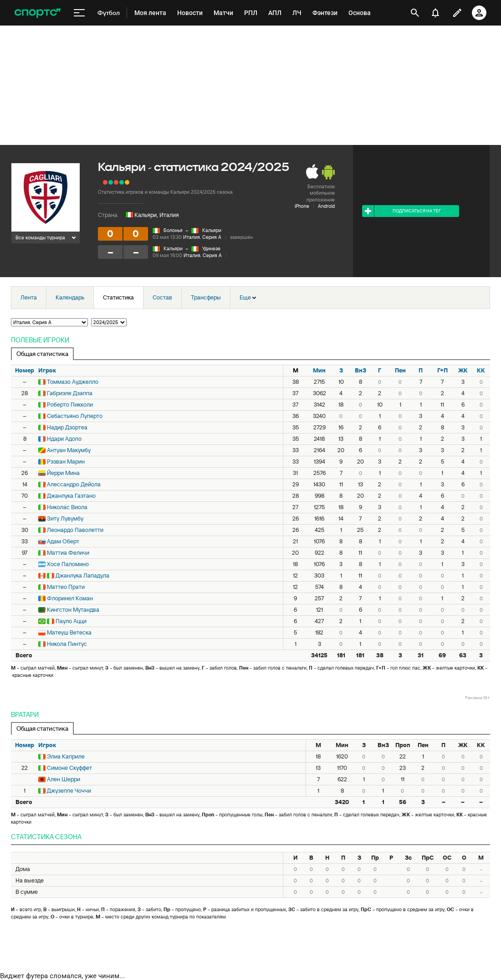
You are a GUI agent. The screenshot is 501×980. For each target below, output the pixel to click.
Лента (29, 297)
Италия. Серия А (202, 237)
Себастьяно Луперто (75, 416)
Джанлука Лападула (82, 575)
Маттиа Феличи (68, 553)
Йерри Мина (63, 473)
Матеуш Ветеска (69, 632)
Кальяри (212, 230)
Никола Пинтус (67, 644)
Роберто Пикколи (70, 405)
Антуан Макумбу (69, 450)
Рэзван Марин (66, 462)
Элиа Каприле (66, 756)
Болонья (173, 230)
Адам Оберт (63, 541)
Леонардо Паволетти (75, 530)
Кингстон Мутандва (73, 610)
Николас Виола (67, 507)
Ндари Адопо (64, 439)
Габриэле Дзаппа (70, 393)
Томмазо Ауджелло (73, 382)
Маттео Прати (66, 587)
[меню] (79, 13)
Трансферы (206, 297)
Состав (162, 297)
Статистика (118, 297)
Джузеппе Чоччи (69, 791)
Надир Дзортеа (67, 427)
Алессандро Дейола (74, 484)
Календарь (70, 297)
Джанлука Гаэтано (71, 496)
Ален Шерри (64, 779)
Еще (248, 297)
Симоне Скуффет (69, 768)
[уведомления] (435, 13)
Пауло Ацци (71, 621)
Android (326, 206)
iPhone (302, 206)
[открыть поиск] (415, 13)
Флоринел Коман (70, 598)
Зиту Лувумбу (65, 518)
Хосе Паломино (68, 564)
